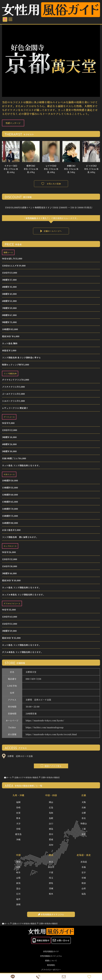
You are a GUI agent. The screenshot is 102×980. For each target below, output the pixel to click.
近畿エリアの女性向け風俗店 (26, 778)
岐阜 (18, 874)
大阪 (84, 803)
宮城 (84, 879)
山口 (51, 824)
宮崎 (18, 829)
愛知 (18, 863)
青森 (84, 868)
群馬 (51, 884)
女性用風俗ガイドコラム (51, 957)
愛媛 (51, 840)
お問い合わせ (61, 942)
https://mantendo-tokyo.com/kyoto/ (45, 721)
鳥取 (51, 813)
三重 (84, 829)
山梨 (18, 879)
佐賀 (18, 813)
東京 (51, 863)
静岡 (18, 906)
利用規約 (51, 966)
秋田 (84, 884)
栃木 (51, 895)
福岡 (18, 803)
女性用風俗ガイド (51, 953)
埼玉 (51, 879)
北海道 (84, 863)
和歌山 (84, 824)
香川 (51, 835)
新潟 (18, 884)
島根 (51, 819)
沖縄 (18, 840)
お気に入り (5, 19)
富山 (18, 890)
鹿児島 (18, 835)
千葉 (51, 874)
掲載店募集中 (41, 942)
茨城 (51, 890)
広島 (51, 808)
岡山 (51, 803)
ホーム (8, 778)
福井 (18, 900)
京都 (84, 813)
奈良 (84, 819)
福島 (84, 895)
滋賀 (84, 835)
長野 (18, 868)
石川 (18, 895)
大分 (18, 824)
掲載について (51, 962)
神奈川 (51, 868)
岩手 (84, 874)
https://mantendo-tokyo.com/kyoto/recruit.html (51, 735)
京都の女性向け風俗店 (50, 778)
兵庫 (84, 808)
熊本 (18, 819)
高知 (51, 845)
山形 (84, 890)
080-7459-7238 (33, 679)
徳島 (51, 829)
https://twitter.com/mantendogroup (44, 728)
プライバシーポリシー (51, 971)
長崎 (18, 808)
